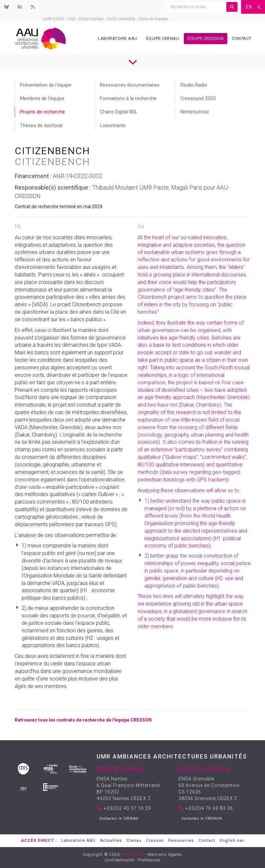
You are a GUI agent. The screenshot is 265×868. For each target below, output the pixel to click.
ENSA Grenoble (121, 19)
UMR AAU (134, 855)
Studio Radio (194, 85)
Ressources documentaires (130, 85)
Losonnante (113, 125)
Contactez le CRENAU (119, 818)
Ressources (181, 841)
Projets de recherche (42, 112)
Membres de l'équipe (42, 98)
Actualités (111, 841)
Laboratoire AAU (118, 38)
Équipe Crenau (163, 38)
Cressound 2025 (198, 98)
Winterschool (194, 112)
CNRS (58, 19)
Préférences (149, 860)
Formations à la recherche (128, 98)
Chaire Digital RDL (119, 112)
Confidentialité (119, 860)
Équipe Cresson (206, 38)
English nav (232, 841)
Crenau (134, 841)
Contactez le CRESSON (202, 818)
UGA (71, 19)
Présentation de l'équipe (46, 85)
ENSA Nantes (91, 19)
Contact (242, 38)
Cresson (155, 841)
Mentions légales (165, 855)
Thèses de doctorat (41, 125)
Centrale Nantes (153, 19)
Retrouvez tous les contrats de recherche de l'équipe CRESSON (83, 720)
